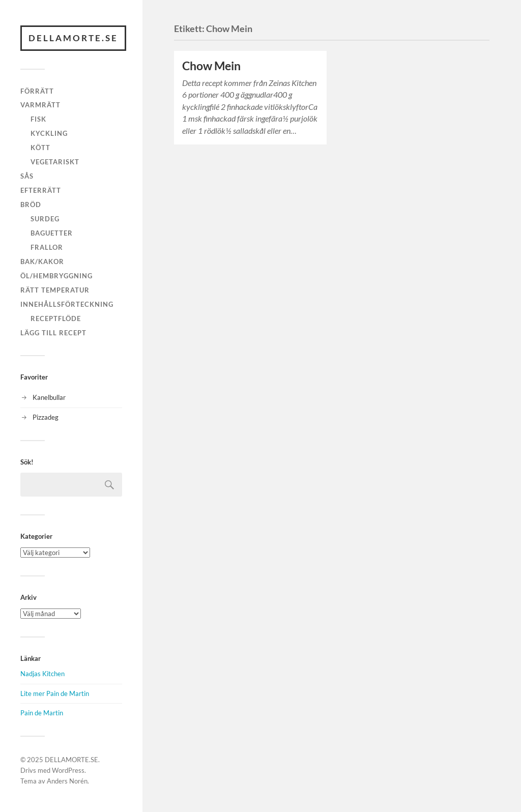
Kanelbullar (49, 397)
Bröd (31, 205)
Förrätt (37, 91)
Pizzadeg (46, 417)
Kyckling (49, 133)
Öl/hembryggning (56, 276)
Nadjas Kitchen (42, 674)
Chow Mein (211, 66)
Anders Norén (67, 781)
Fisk (38, 119)
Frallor (47, 247)
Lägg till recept (53, 333)
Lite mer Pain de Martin (55, 693)
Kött (40, 148)
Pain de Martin (42, 713)
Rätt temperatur (55, 290)
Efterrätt (41, 190)
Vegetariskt (55, 162)
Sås (27, 176)
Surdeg (45, 219)
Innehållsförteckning (67, 304)
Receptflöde (56, 318)
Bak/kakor (42, 262)
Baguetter (52, 233)
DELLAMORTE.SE (73, 38)
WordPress (68, 770)
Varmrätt (40, 105)
